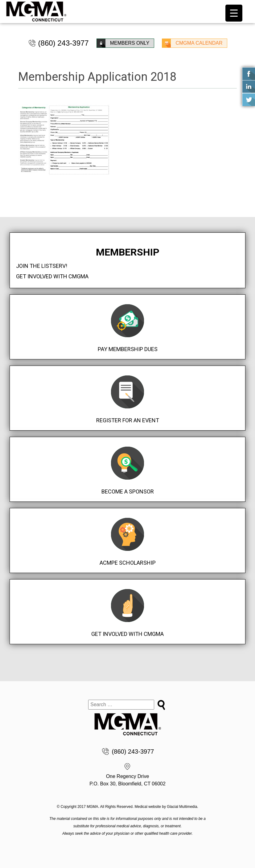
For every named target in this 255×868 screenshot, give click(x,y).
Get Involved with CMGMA (52, 276)
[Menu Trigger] (234, 13)
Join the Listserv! (42, 266)
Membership (128, 252)
